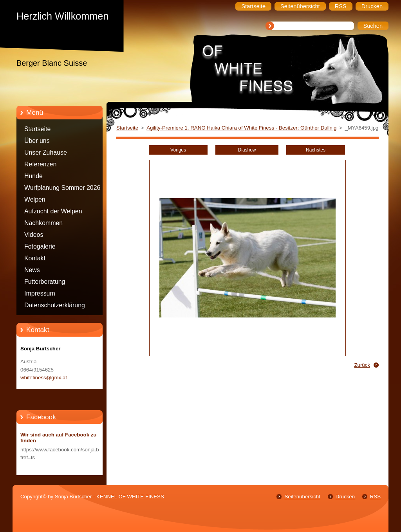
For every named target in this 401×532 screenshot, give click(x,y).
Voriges (178, 150)
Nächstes (316, 150)
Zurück (362, 365)
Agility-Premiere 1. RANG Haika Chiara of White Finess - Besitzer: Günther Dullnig (241, 128)
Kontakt (35, 258)
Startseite (37, 129)
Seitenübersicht (302, 497)
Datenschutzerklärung (55, 305)
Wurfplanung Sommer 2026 (62, 188)
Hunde (33, 176)
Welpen (35, 199)
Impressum (40, 293)
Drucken (345, 497)
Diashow (247, 150)
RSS (375, 497)
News (32, 270)
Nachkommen (43, 223)
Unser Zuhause (46, 152)
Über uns (37, 141)
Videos (34, 235)
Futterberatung (45, 282)
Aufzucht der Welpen (53, 211)
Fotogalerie (40, 246)
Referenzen (40, 164)
